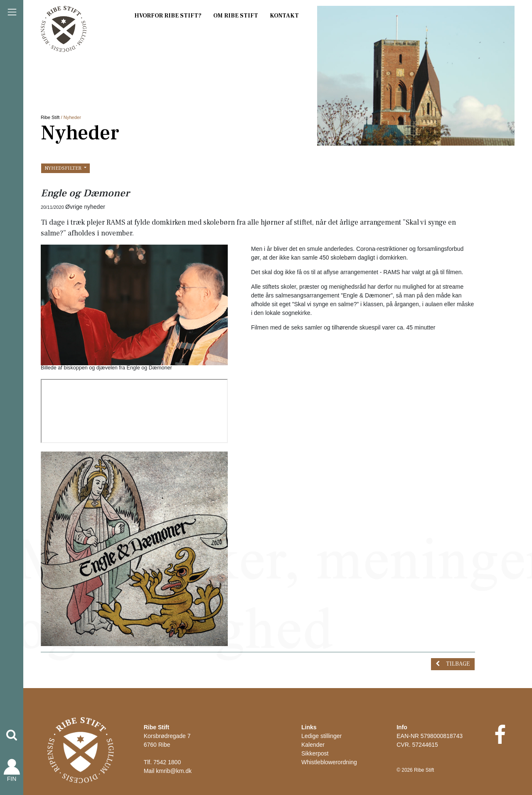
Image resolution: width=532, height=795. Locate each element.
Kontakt (284, 16)
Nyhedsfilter (64, 168)
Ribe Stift (50, 117)
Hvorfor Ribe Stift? (168, 16)
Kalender (313, 745)
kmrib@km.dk (174, 771)
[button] (12, 735)
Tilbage (458, 664)
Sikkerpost (315, 753)
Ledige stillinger (321, 736)
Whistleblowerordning (329, 762)
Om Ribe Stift (236, 16)
